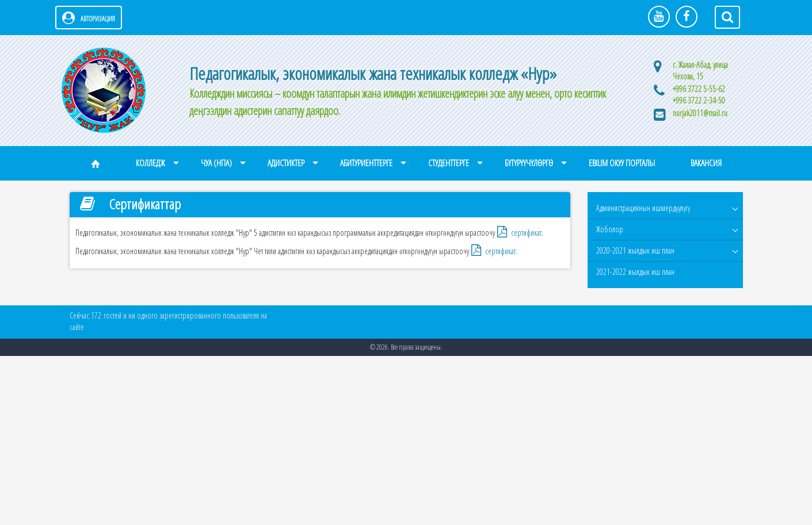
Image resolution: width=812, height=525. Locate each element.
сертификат (526, 233)
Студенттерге (449, 163)
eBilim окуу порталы (622, 163)
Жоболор (610, 229)
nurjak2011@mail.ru (700, 113)
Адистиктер (286, 163)
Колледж (150, 163)
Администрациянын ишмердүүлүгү (643, 208)
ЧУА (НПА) (216, 163)
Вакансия (706, 163)
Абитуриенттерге (366, 163)
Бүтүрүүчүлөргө (529, 163)
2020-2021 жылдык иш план (635, 250)
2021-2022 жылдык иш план (635, 272)
